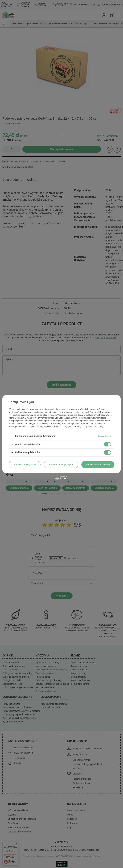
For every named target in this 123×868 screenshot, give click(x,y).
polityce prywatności (95, 415)
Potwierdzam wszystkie (98, 465)
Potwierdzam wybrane (25, 465)
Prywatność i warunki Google (93, 418)
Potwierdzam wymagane (61, 465)
